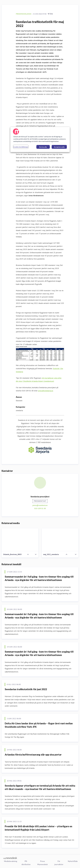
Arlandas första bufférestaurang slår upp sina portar (33, 755)
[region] (40, 140)
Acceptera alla (59, 147)
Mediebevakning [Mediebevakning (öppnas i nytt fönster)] (11, 861)
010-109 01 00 (40, 508)
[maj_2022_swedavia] (60, 540)
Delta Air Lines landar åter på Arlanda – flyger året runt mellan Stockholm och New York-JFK (39, 725)
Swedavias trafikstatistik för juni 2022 (26, 689)
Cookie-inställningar (21, 147)
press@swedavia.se (46, 391)
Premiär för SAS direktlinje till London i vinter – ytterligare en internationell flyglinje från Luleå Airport (38, 828)
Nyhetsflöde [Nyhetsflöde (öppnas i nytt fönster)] (73, 861)
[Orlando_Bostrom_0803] (20, 540)
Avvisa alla (43, 147)
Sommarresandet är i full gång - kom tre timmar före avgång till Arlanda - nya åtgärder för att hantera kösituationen (39, 578)
